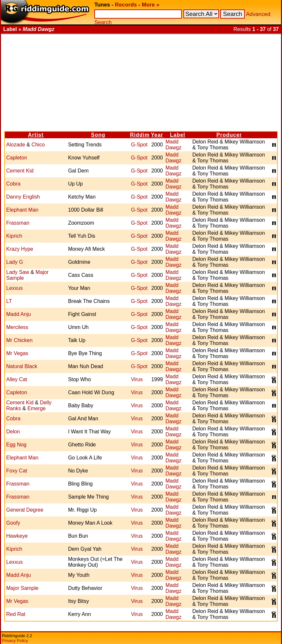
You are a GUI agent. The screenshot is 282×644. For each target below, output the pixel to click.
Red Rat (16, 614)
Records (126, 5)
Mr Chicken (19, 340)
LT (9, 301)
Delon (13, 432)
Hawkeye (17, 536)
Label (178, 135)
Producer (229, 135)
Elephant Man (22, 210)
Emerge (37, 408)
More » (150, 5)
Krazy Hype (20, 249)
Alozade (16, 145)
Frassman (18, 223)
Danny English (23, 197)
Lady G (15, 262)
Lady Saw (18, 272)
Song (98, 135)
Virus (137, 379)
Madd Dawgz (173, 145)
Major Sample (22, 588)
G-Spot (139, 145)
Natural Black (22, 366)
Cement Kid (20, 171)
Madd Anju (19, 314)
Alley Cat (17, 379)
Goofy (13, 523)
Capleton (17, 158)
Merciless (17, 327)
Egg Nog (16, 445)
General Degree (25, 510)
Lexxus (15, 288)
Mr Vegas (17, 353)
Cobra (13, 184)
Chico (38, 145)
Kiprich (14, 236)
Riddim (140, 135)
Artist (36, 135)
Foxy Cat (17, 471)
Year (157, 135)
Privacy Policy (15, 641)
